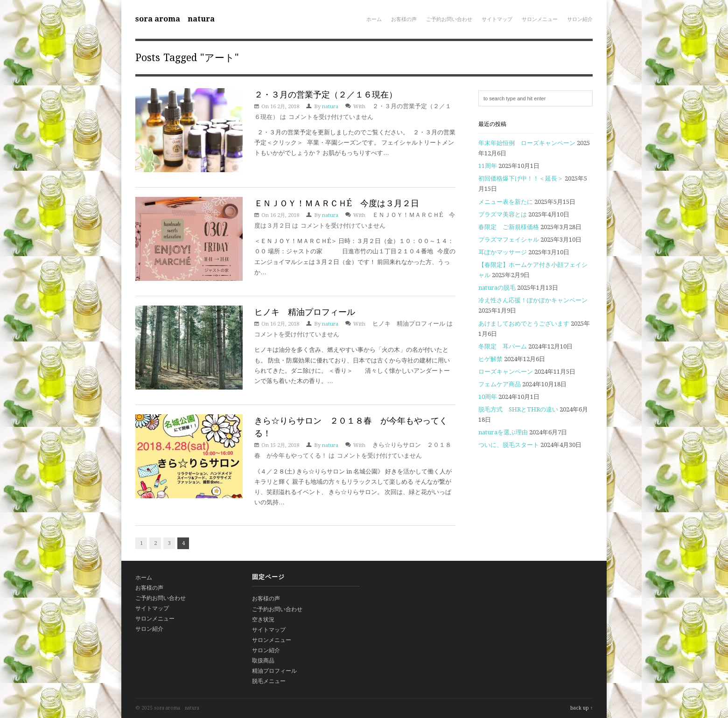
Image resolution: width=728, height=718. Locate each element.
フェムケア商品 (500, 384)
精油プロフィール (274, 671)
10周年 (488, 397)
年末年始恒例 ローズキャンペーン (527, 143)
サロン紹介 (580, 19)
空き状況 (263, 620)
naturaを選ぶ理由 (503, 432)
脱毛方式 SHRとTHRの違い (518, 409)
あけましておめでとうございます (524, 324)
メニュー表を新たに (506, 202)
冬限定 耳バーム (503, 346)
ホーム (374, 19)
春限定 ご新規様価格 (509, 227)
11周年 (488, 166)
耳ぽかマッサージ (503, 252)
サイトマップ (497, 19)
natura (330, 107)
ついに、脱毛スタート (509, 445)
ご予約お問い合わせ (449, 19)
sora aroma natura (175, 19)
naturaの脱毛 (497, 288)
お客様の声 (404, 19)
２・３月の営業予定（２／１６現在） (326, 94)
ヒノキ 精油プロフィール (305, 312)
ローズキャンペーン (506, 372)
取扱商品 (263, 661)
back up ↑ (581, 708)
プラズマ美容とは (503, 214)
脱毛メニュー (269, 681)
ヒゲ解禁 (490, 359)
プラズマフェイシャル (509, 240)
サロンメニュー (540, 19)
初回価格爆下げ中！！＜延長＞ (521, 178)
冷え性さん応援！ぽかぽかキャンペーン (533, 300)
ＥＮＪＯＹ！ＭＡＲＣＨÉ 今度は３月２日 (337, 203)
